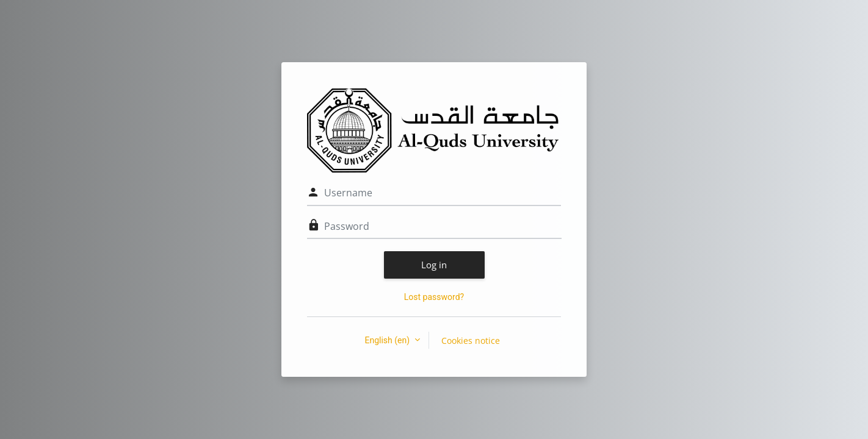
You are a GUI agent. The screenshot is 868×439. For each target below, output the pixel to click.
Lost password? (434, 297)
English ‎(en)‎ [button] (388, 340)
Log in (434, 265)
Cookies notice (471, 341)
